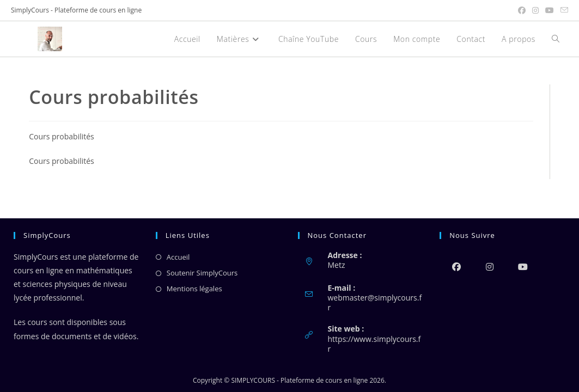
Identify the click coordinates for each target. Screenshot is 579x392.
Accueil (178, 257)
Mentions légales (194, 289)
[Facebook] (456, 267)
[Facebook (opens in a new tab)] (522, 10)
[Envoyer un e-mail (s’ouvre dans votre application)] (563, 10)
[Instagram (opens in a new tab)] (535, 10)
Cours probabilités (62, 136)
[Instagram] (489, 267)
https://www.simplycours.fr (374, 344)
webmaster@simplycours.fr (375, 302)
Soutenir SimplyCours (202, 273)
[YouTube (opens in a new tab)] (550, 10)
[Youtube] (523, 267)
